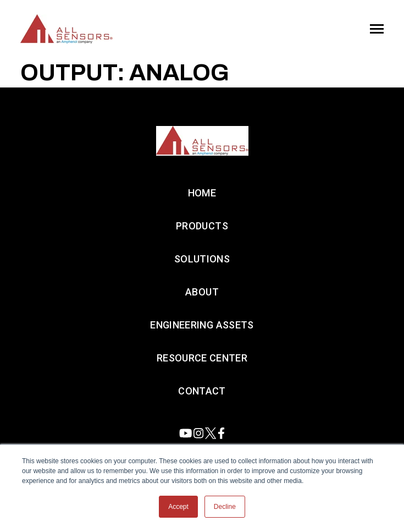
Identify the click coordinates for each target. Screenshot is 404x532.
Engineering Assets (202, 325)
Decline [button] (225, 507)
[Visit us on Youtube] (186, 433)
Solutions (202, 259)
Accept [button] (178, 507)
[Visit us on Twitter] (211, 433)
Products (202, 226)
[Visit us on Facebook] (221, 433)
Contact (202, 391)
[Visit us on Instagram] (198, 433)
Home (202, 193)
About (202, 292)
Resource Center (202, 358)
